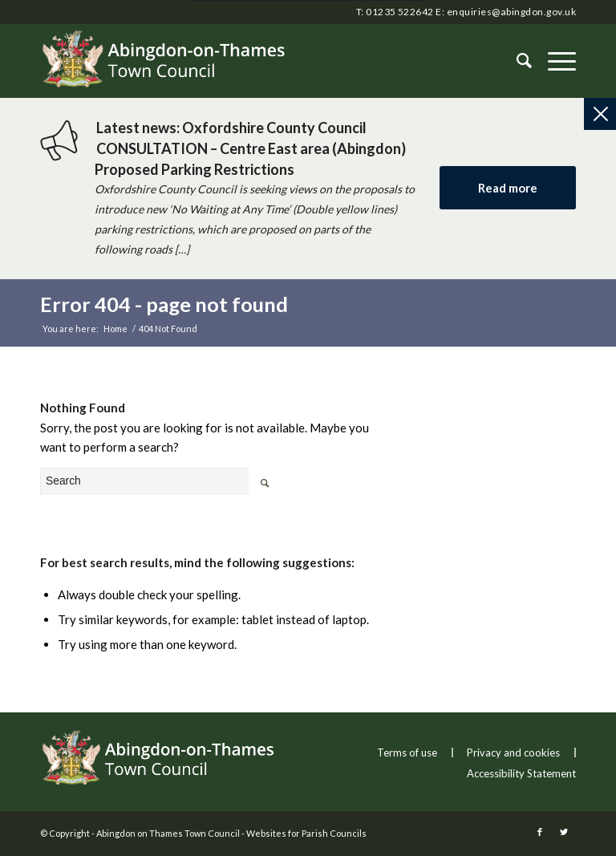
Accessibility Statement (521, 773)
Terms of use (407, 753)
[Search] (516, 61)
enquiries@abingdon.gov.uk (511, 12)
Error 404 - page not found (164, 304)
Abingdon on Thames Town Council (168, 833)
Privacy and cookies (513, 753)
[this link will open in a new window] (540, 832)
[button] (554, 61)
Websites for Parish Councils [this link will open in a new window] (306, 833)
